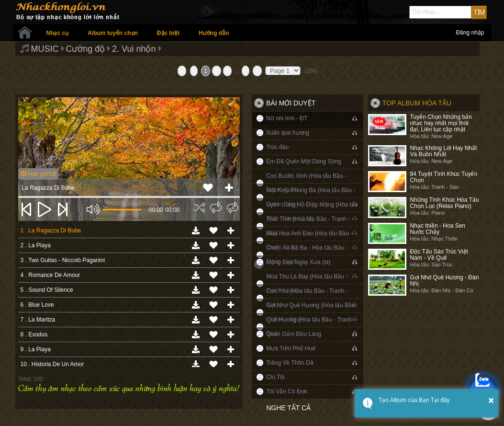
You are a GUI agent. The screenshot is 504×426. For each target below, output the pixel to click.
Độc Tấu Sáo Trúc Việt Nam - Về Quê (439, 255)
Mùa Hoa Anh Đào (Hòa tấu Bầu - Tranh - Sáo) (309, 240)
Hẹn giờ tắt (38, 174)
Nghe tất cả (288, 408)
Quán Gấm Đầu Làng (294, 334)
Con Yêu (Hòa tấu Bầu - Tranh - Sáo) (307, 298)
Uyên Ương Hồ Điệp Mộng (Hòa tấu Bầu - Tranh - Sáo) (312, 212)
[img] (200, 207)
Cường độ (85, 49)
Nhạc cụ (58, 33)
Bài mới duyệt (291, 103)
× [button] (491, 400)
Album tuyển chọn (113, 33)
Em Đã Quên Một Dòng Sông (303, 161)
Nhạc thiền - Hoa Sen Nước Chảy (438, 229)
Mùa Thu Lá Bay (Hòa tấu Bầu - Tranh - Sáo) (307, 283)
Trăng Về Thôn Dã (290, 363)
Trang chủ (25, 33)
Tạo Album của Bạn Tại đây (414, 400)
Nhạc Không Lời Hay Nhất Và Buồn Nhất (444, 151)
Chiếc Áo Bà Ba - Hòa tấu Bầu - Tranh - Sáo (307, 255)
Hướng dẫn (214, 33)
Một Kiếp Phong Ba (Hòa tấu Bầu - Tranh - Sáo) (311, 197)
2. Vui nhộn (134, 49)
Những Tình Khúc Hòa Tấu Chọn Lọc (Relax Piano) (445, 203)
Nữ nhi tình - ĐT (287, 118)
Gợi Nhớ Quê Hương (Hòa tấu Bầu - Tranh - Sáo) (311, 312)
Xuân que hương (288, 133)
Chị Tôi (275, 377)
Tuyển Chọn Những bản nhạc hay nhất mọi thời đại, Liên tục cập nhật (441, 123)
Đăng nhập (470, 33)
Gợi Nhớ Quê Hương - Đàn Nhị (445, 281)
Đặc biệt (168, 33)
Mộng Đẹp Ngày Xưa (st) (298, 262)
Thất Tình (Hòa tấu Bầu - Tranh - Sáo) (308, 226)
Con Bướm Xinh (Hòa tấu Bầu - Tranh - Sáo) (306, 183)
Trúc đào (277, 147)
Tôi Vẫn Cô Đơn (287, 391)
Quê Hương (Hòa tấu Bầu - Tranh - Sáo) (311, 327)
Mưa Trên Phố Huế (291, 348)
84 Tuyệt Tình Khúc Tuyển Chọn (444, 177)
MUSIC (45, 49)
